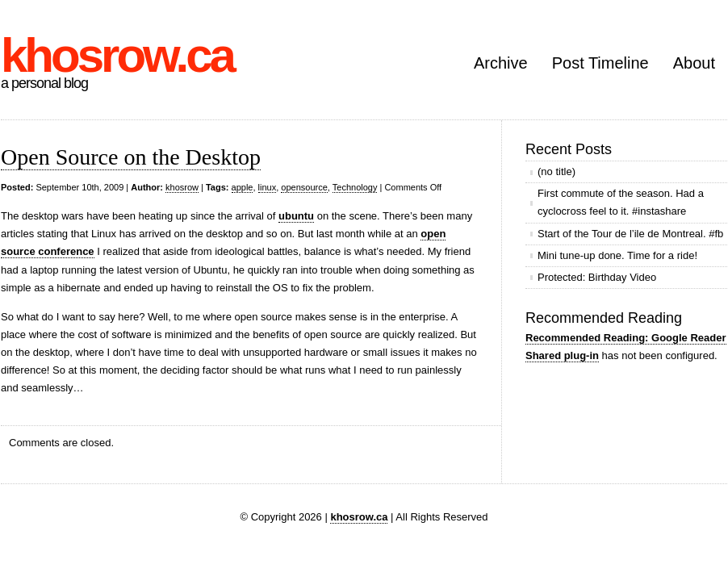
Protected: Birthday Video (597, 277)
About (694, 63)
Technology (355, 187)
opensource (304, 187)
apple (243, 187)
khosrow (182, 187)
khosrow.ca (117, 55)
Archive (501, 63)
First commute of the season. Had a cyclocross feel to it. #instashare (621, 202)
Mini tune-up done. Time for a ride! (617, 255)
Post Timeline (600, 63)
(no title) (556, 171)
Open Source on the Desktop (131, 157)
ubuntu (296, 216)
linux (268, 187)
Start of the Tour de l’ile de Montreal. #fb (630, 234)
